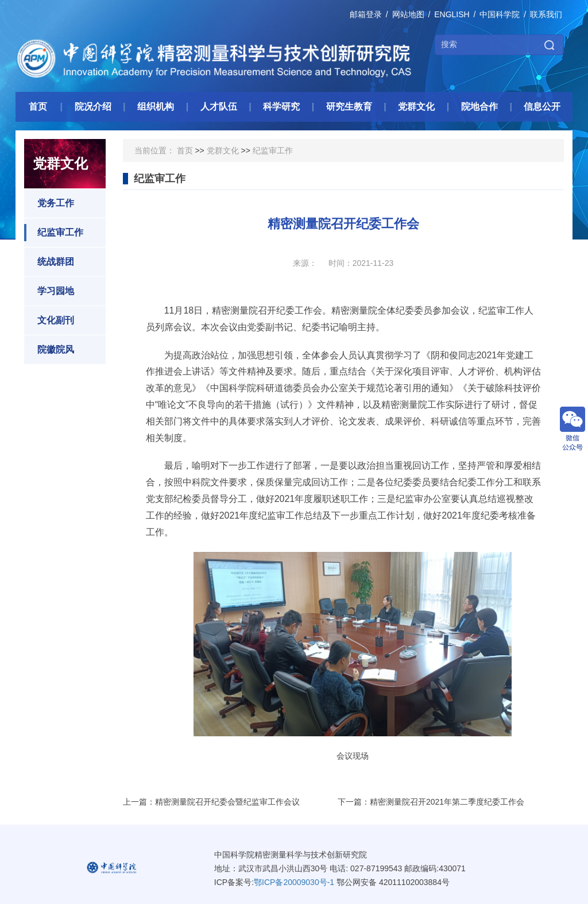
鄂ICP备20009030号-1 (294, 882)
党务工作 (49, 203)
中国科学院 (500, 14)
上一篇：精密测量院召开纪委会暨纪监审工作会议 (211, 802)
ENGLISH (452, 14)
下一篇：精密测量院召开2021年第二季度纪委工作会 (431, 802)
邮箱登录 (366, 14)
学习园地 (49, 291)
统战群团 (49, 262)
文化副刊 (49, 320)
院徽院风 (49, 350)
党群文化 (223, 150)
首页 (185, 150)
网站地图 (408, 14)
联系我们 (546, 14)
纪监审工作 (54, 233)
